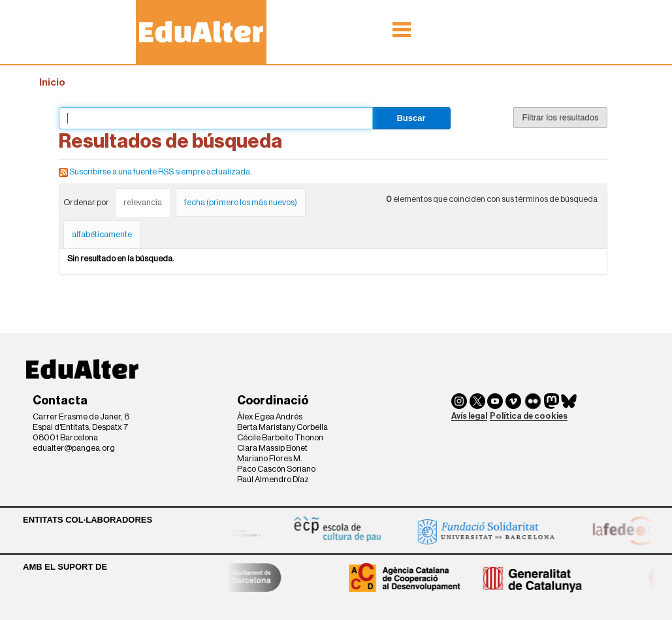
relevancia (143, 202)
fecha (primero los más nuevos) (241, 202)
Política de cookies (529, 416)
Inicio (52, 82)
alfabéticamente (102, 234)
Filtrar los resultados (560, 117)
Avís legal (469, 416)
